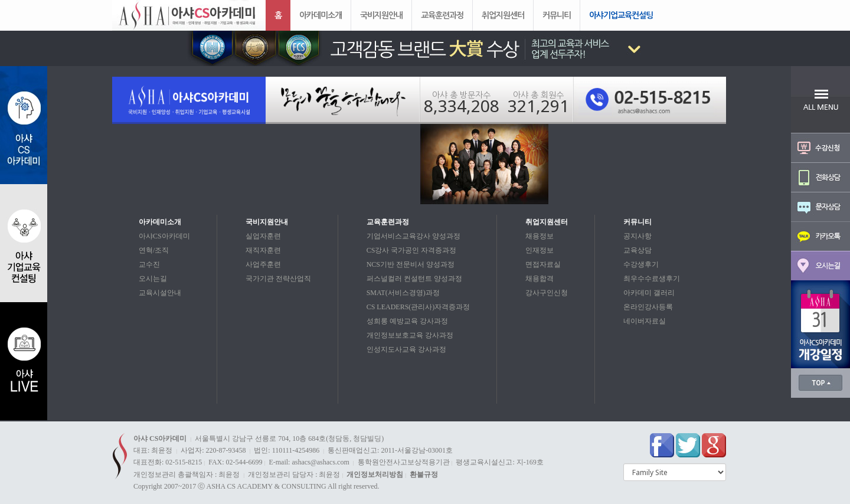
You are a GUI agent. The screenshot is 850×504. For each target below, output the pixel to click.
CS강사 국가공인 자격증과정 (412, 250)
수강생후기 (641, 264)
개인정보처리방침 (375, 474)
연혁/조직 (154, 250)
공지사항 (637, 236)
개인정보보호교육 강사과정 (410, 335)
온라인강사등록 (648, 307)
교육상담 (637, 250)
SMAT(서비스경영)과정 (403, 293)
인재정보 (540, 250)
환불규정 (424, 474)
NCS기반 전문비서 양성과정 (411, 264)
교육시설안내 (160, 293)
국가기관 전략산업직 (278, 279)
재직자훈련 (263, 250)
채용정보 (540, 236)
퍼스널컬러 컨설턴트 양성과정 (414, 279)
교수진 (149, 264)
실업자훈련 (263, 236)
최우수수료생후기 (652, 279)
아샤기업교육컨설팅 (621, 15)
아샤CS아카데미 (164, 236)
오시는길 (153, 279)
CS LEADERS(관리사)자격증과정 (419, 307)
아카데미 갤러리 (649, 293)
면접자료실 (543, 264)
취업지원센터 (503, 15)
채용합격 (540, 279)
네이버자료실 (645, 321)
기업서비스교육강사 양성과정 (413, 236)
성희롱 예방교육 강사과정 (407, 321)
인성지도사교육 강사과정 (406, 349)
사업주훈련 (263, 264)
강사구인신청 (547, 293)
